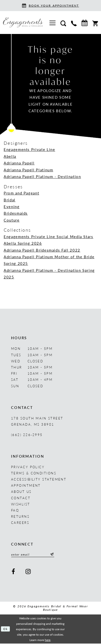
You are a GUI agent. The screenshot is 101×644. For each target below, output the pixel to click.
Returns (20, 516)
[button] (52, 23)
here (48, 640)
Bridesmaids (16, 213)
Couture (12, 220)
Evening (12, 207)
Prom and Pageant (21, 193)
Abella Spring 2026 (23, 243)
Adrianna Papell (19, 163)
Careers (20, 523)
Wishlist (21, 504)
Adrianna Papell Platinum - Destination (42, 177)
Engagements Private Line (29, 149)
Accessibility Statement (39, 479)
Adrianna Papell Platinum (28, 170)
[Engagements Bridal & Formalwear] (23, 23)
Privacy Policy (28, 467)
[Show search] (63, 23)
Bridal (10, 200)
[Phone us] (74, 23)
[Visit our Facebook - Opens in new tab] (14, 572)
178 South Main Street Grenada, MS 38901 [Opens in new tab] (37, 421)
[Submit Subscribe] (56, 555)
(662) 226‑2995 (27, 435)
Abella (10, 156)
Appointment (26, 485)
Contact (21, 498)
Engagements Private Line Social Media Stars (49, 237)
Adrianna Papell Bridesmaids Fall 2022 (42, 250)
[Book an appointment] (50, 6)
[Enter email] (35, 555)
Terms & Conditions (34, 473)
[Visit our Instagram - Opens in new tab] (28, 572)
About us (21, 491)
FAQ (15, 510)
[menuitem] (52, 23)
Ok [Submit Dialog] (6, 629)
